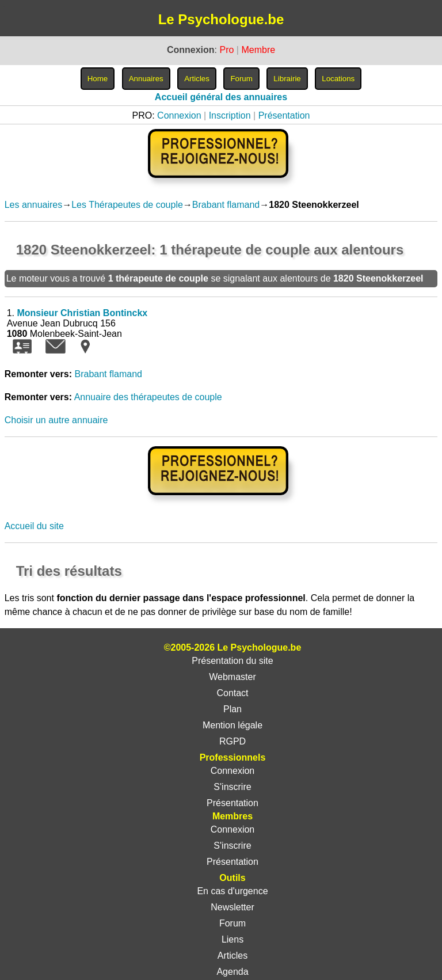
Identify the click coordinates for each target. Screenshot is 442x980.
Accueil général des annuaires (221, 97)
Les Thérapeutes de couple (127, 205)
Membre (258, 50)
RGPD (233, 741)
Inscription (230, 115)
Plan (233, 709)
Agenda (232, 972)
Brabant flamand (226, 205)
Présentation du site (232, 661)
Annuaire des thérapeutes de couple (148, 397)
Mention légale (233, 725)
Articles (233, 956)
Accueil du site (34, 526)
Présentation (284, 115)
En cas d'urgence (232, 891)
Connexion (179, 115)
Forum (233, 923)
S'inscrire (232, 787)
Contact (232, 693)
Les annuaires (34, 205)
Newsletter (233, 907)
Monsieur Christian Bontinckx (82, 313)
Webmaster (233, 677)
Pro (226, 50)
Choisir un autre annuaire (56, 420)
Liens (233, 939)
